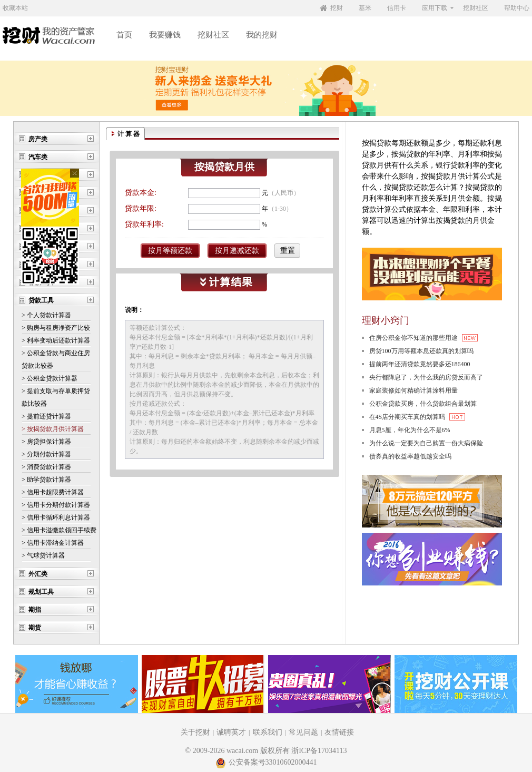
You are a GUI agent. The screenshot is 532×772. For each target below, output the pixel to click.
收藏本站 (15, 8)
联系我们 (268, 732)
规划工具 (41, 592)
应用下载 (435, 8)
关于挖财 (195, 732)
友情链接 (339, 732)
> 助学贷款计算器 (46, 480)
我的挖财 (262, 35)
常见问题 (303, 732)
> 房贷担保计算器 (46, 442)
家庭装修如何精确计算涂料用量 (413, 390)
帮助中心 (517, 8)
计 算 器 (129, 134)
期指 (35, 610)
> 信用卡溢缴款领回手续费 (59, 530)
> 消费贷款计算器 (46, 467)
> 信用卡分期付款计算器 (56, 505)
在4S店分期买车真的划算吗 (417, 417)
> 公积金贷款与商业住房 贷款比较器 (56, 359)
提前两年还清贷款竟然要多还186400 (420, 364)
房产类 (38, 139)
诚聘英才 (231, 732)
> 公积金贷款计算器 (50, 378)
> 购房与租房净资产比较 (56, 328)
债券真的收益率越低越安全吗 (410, 456)
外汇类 (38, 574)
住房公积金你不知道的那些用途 (423, 338)
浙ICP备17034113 (319, 751)
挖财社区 (476, 8)
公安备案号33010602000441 (266, 762)
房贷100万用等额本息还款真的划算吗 (421, 351)
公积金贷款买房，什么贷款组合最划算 (423, 404)
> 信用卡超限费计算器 (53, 492)
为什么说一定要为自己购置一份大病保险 (426, 443)
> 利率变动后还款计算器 (56, 340)
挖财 (337, 8)
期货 (35, 628)
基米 (365, 8)
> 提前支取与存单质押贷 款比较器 (56, 397)
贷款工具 (41, 300)
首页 (124, 35)
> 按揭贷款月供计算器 (53, 429)
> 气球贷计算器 (43, 555)
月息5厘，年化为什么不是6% (410, 430)
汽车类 (38, 157)
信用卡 (397, 8)
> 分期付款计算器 (46, 454)
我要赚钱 (165, 35)
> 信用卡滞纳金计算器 (53, 543)
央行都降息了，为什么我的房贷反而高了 (426, 377)
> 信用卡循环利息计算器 (56, 517)
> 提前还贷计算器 (46, 416)
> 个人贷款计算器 (46, 315)
